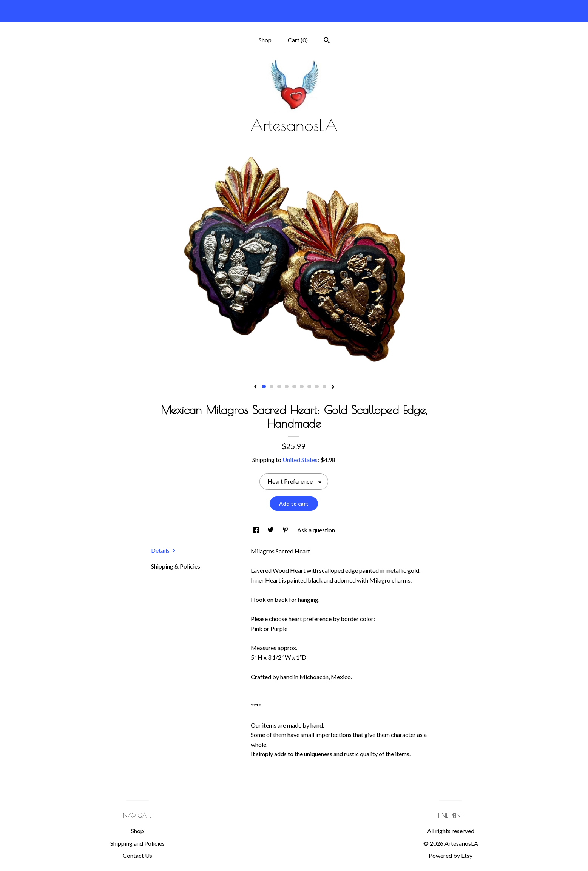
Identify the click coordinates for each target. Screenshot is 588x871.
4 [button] (287, 387)
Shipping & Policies (176, 566)
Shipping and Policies (137, 843)
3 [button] (279, 387)
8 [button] (317, 387)
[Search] (327, 41)
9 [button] (324, 387)
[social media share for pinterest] (286, 530)
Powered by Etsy (451, 855)
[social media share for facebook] (256, 530)
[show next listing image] (333, 387)
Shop (265, 40)
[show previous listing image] (255, 387)
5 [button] (294, 387)
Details (163, 550)
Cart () (298, 40)
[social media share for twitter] (271, 530)
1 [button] (264, 387)
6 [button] (302, 387)
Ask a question (316, 530)
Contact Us (137, 855)
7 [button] (309, 387)
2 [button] (272, 387)
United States (300, 460)
